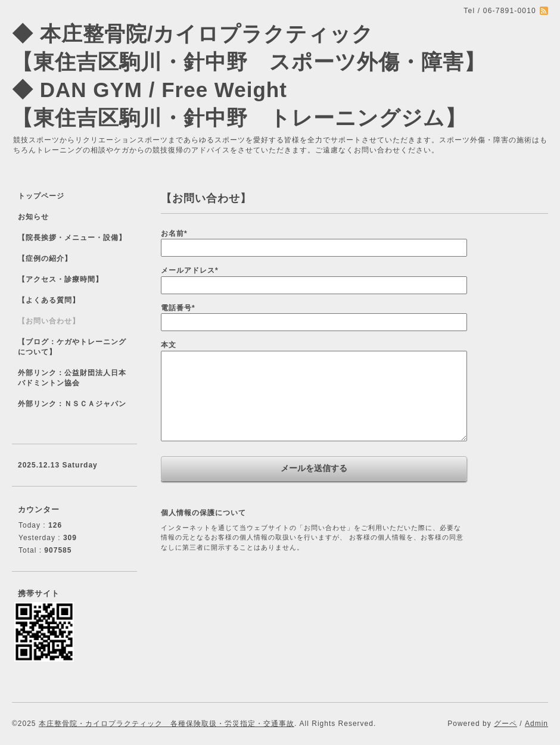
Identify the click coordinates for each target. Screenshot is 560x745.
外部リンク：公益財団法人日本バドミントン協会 (72, 378)
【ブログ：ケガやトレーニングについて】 (72, 347)
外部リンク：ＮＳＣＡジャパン (72, 404)
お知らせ (33, 217)
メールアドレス (190, 270)
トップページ (41, 196)
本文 (169, 345)
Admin (536, 724)
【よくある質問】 (49, 300)
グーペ (505, 724)
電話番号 (178, 308)
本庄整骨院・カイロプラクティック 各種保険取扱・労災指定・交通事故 (167, 724)
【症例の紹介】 (45, 258)
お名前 (174, 233)
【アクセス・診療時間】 (60, 279)
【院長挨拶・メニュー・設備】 (72, 238)
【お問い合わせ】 (49, 321)
